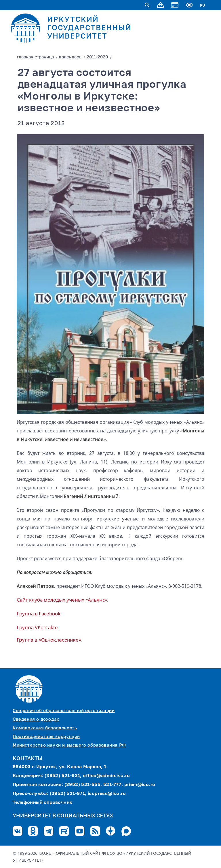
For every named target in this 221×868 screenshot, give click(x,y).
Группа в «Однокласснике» (49, 640)
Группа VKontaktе (37, 627)
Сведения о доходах (36, 719)
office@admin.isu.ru (106, 776)
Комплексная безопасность (45, 728)
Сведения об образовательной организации (64, 711)
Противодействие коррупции (46, 737)
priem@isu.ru (140, 785)
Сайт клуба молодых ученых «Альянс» (62, 600)
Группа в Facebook (39, 614)
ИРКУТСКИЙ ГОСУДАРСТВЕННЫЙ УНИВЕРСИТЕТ (89, 28)
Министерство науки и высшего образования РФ (69, 745)
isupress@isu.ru (107, 794)
